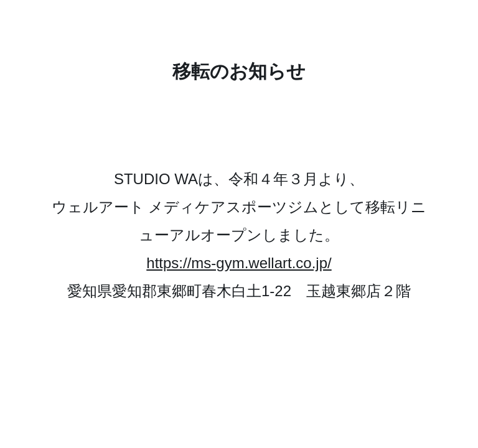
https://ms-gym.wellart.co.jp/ (239, 263)
